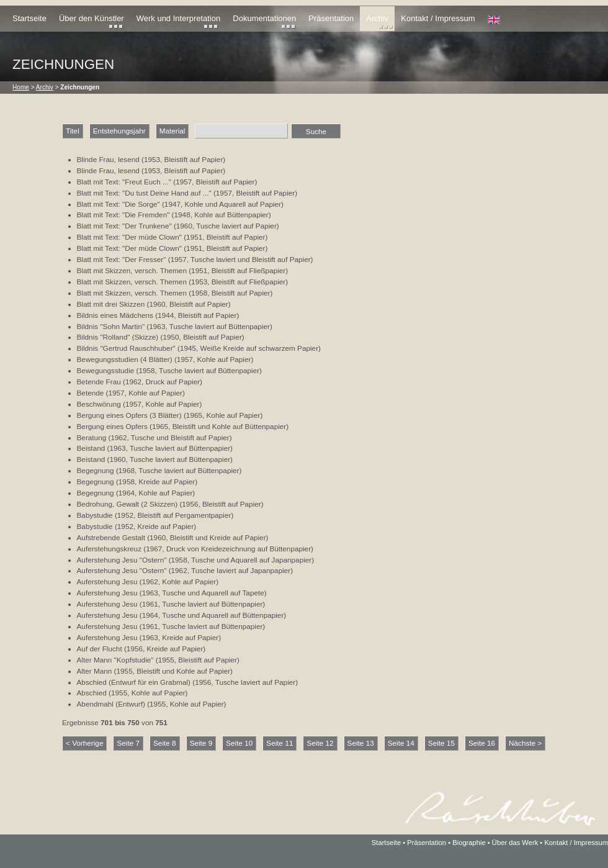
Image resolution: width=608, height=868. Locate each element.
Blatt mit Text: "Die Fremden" (123, 215)
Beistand (91, 448)
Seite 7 (128, 743)
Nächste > (525, 743)
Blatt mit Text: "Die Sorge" (118, 204)
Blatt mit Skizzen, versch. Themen (132, 270)
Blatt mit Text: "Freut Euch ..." (124, 182)
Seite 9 (201, 743)
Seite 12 (320, 743)
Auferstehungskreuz (110, 549)
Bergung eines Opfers (112, 426)
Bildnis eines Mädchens (115, 315)
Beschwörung (99, 404)
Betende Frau (99, 382)
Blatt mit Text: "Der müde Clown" (129, 237)
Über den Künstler (92, 18)
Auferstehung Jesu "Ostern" (122, 560)
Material (172, 131)
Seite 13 (361, 743)
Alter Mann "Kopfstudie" (115, 660)
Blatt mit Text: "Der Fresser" (122, 259)
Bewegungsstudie (106, 370)
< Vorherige (84, 743)
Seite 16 (482, 743)
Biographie (469, 843)
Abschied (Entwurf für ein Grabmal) (134, 682)
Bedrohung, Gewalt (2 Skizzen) (127, 504)
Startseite (29, 18)
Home (21, 87)
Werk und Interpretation (179, 18)
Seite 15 (441, 743)
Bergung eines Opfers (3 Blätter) (129, 415)
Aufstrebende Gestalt (111, 537)
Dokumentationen (264, 18)
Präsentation (331, 18)
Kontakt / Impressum (438, 18)
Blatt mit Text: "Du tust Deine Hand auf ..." (144, 193)
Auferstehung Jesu (107, 581)
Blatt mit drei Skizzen (111, 304)
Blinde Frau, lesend (108, 159)
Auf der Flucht (100, 649)
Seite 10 (239, 743)
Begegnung (96, 470)
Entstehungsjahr (119, 131)
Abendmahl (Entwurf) (111, 704)
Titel (73, 131)
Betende (91, 393)
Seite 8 (165, 743)
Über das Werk (515, 843)
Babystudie (95, 515)
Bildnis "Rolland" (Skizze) (118, 337)
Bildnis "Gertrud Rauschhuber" (126, 348)
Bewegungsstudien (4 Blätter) (125, 359)
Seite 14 (401, 743)
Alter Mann (95, 671)
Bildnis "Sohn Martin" (111, 326)
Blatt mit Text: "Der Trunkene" (124, 226)
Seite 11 (279, 743)
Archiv (377, 18)
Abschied (92, 693)
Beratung (92, 437)
